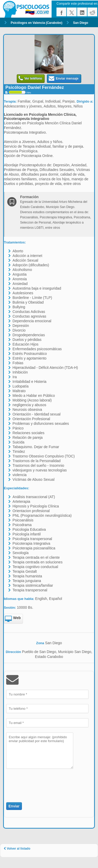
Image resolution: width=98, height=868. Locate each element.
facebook (61, 12)
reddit (92, 12)
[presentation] (36, 783)
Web (13, 619)
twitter (72, 12)
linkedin (82, 12)
